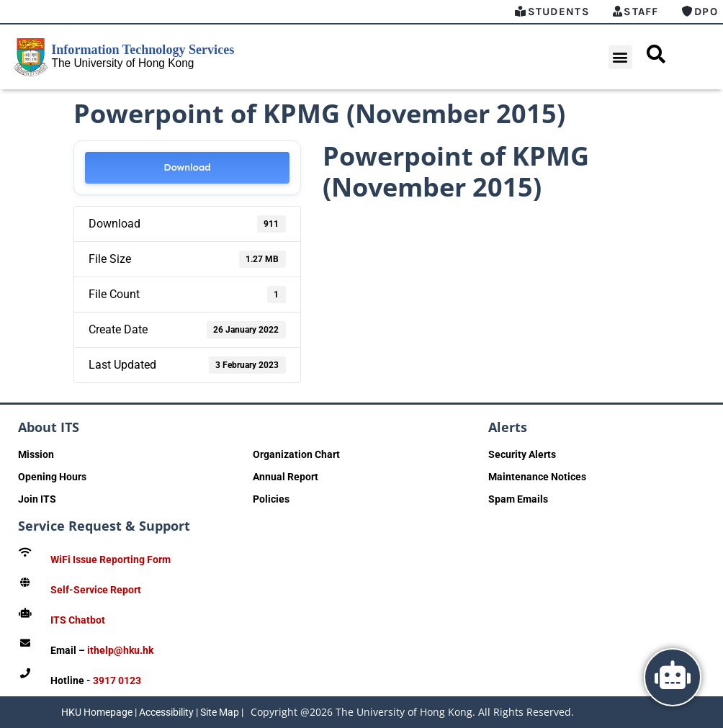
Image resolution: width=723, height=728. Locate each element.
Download (187, 167)
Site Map (220, 712)
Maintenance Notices (537, 477)
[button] (620, 57)
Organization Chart (296, 454)
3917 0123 (117, 680)
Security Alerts (522, 454)
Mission (36, 454)
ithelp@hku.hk (120, 650)
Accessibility (166, 712)
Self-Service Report (96, 590)
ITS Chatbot (78, 620)
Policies (271, 499)
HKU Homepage (97, 712)
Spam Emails (518, 499)
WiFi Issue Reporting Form (111, 560)
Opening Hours (52, 477)
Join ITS (37, 499)
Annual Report (286, 477)
